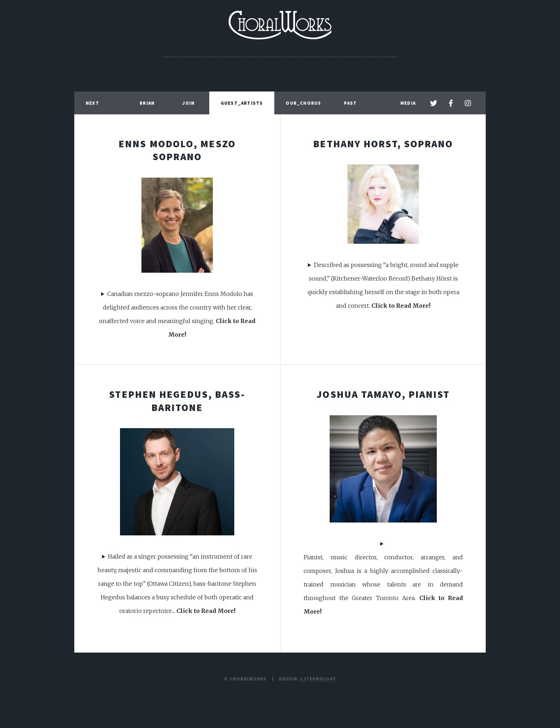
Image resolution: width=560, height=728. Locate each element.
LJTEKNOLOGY (318, 679)
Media (408, 103)
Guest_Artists (242, 103)
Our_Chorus (303, 103)
